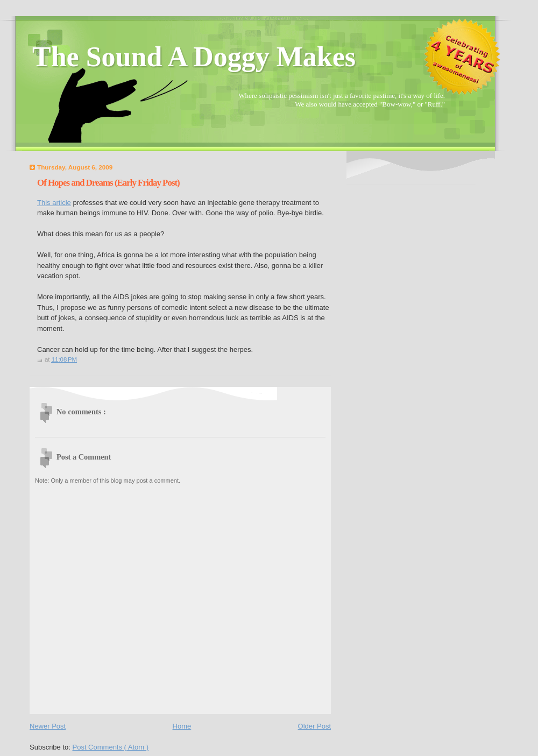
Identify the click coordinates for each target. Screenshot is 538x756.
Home (182, 726)
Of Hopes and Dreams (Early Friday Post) (108, 183)
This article (54, 203)
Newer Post (48, 726)
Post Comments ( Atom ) (111, 747)
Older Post (314, 726)
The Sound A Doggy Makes (194, 57)
